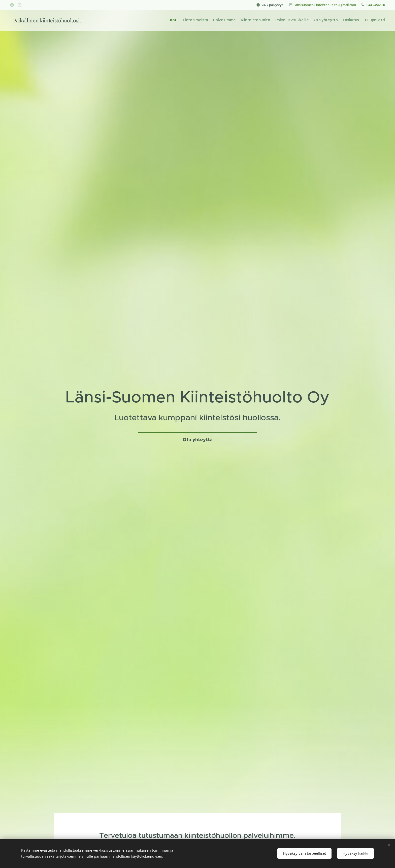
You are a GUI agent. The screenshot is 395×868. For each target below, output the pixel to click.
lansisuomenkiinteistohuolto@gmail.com (325, 5)
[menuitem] (350, 20)
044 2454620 (376, 5)
